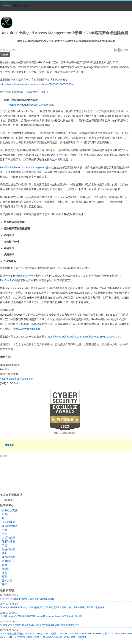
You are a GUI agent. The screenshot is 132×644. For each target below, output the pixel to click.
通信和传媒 (8, 557)
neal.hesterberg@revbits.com (17, 379)
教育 (4, 577)
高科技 (5, 54)
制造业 (6, 514)
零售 (4, 545)
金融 (4, 565)
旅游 (4, 530)
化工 (4, 518)
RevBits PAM (8, 280)
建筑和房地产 (10, 526)
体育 (4, 573)
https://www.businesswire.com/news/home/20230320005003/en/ (37, 84)
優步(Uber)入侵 (22, 276)
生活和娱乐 (8, 538)
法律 (4, 584)
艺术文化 (7, 581)
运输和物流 (8, 549)
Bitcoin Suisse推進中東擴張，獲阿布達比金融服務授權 (27, 599)
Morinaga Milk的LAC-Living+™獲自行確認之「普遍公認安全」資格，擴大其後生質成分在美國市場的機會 (52, 607)
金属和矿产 (8, 561)
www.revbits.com (31, 329)
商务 (4, 553)
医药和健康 (8, 522)
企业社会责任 (10, 510)
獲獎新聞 (10, 445)
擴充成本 (52, 159)
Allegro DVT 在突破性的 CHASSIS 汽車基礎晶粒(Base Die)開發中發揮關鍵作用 (40, 625)
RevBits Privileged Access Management (30, 105)
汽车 (4, 534)
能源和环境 (8, 542)
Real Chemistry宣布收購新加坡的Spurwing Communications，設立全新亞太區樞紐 (41, 616)
